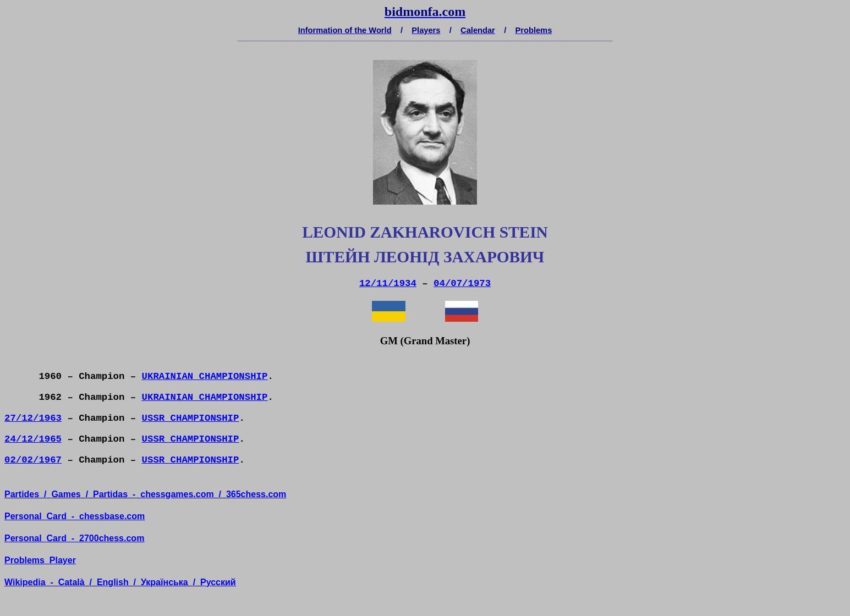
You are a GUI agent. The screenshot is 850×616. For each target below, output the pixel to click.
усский (218, 582)
